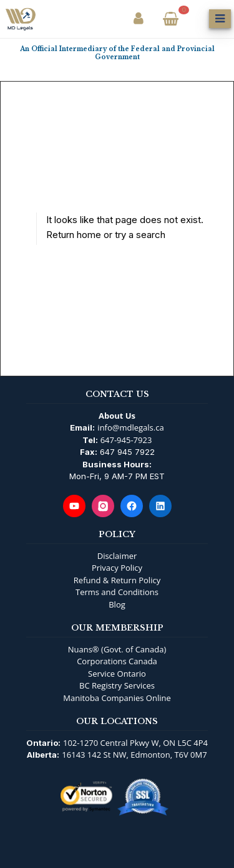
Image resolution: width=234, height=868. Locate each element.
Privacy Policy (117, 568)
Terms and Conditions (117, 592)
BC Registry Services (117, 685)
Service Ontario (117, 674)
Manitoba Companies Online (117, 698)
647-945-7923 (126, 440)
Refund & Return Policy (117, 580)
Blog (117, 604)
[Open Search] (195, 19)
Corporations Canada (117, 661)
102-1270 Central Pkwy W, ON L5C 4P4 (135, 743)
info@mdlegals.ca (130, 427)
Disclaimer (117, 556)
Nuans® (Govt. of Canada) (117, 649)
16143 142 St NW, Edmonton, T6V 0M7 (134, 755)
